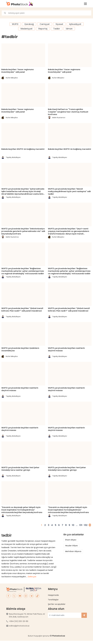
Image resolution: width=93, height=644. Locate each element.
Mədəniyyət (27, 29)
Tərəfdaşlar (53, 600)
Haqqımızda (53, 595)
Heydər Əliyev (71, 546)
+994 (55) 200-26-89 (19, 621)
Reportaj (43, 29)
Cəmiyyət (45, 24)
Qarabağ (29, 24)
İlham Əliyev (71, 540)
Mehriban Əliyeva (73, 551)
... (77, 525)
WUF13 (15, 24)
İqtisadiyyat (75, 24)
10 (73, 525)
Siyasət (59, 24)
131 (81, 525)
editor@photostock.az (19, 626)
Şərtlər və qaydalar (57, 604)
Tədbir (57, 29)
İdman (69, 29)
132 (86, 525)
